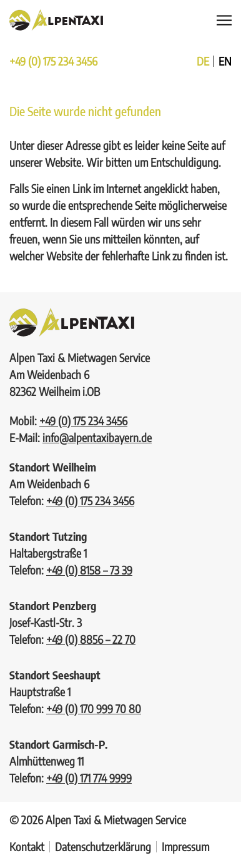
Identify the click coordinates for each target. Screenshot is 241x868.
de (203, 61)
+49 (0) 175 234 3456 (53, 61)
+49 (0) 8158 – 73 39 (89, 570)
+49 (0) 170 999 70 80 (94, 708)
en (225, 61)
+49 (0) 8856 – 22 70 (91, 639)
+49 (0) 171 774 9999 (89, 778)
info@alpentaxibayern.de (97, 437)
